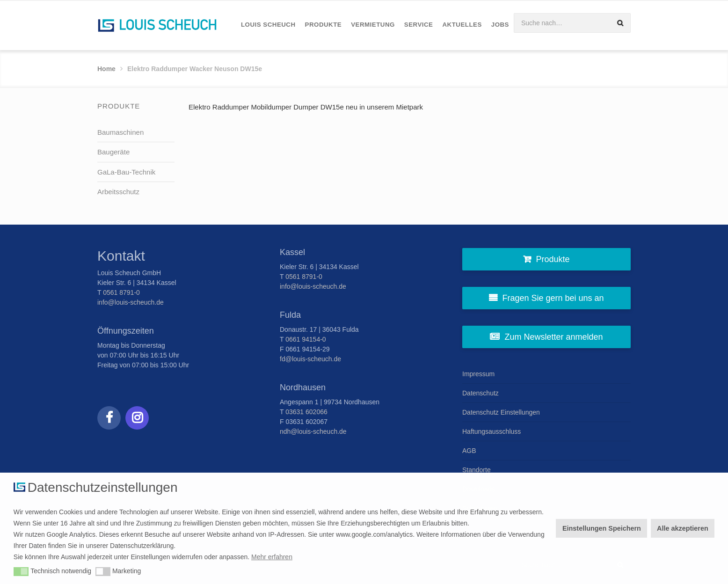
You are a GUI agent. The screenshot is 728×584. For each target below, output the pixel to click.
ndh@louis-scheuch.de (313, 431)
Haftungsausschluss (491, 431)
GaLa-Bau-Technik (126, 172)
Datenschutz (480, 393)
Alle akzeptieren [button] (683, 528)
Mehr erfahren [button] (272, 557)
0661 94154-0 (306, 339)
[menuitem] (268, 25)
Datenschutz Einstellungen (501, 412)
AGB (469, 451)
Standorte (477, 470)
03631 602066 (306, 412)
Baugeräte (113, 152)
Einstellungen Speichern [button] (602, 528)
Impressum (478, 374)
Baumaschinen (120, 132)
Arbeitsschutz (118, 192)
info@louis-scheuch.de (131, 302)
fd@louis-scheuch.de (310, 359)
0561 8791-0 (121, 292)
